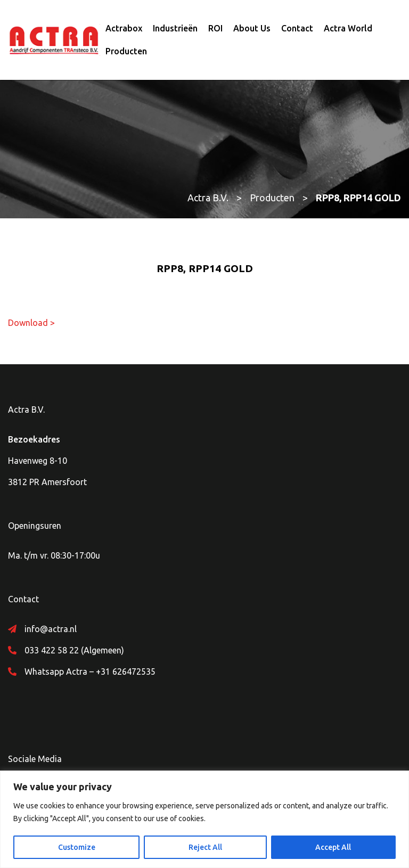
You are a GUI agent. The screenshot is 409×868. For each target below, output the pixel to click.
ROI (215, 28)
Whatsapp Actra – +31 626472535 (90, 672)
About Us (252, 28)
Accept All (333, 847)
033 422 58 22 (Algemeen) (74, 650)
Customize (77, 847)
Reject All (205, 847)
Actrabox (124, 28)
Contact (297, 28)
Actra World (348, 28)
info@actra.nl (51, 629)
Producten (126, 51)
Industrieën (175, 28)
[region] (204, 819)
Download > (31, 323)
